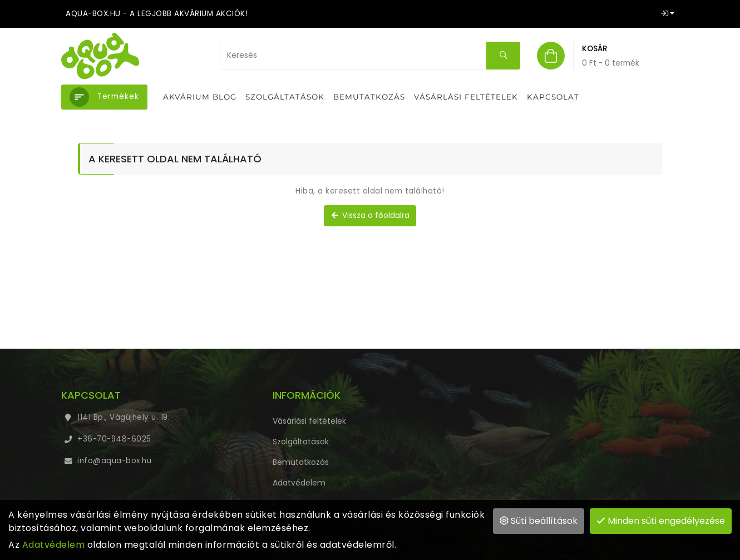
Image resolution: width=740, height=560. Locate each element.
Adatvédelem (54, 545)
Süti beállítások (539, 521)
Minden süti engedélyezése (661, 521)
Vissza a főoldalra (370, 215)
